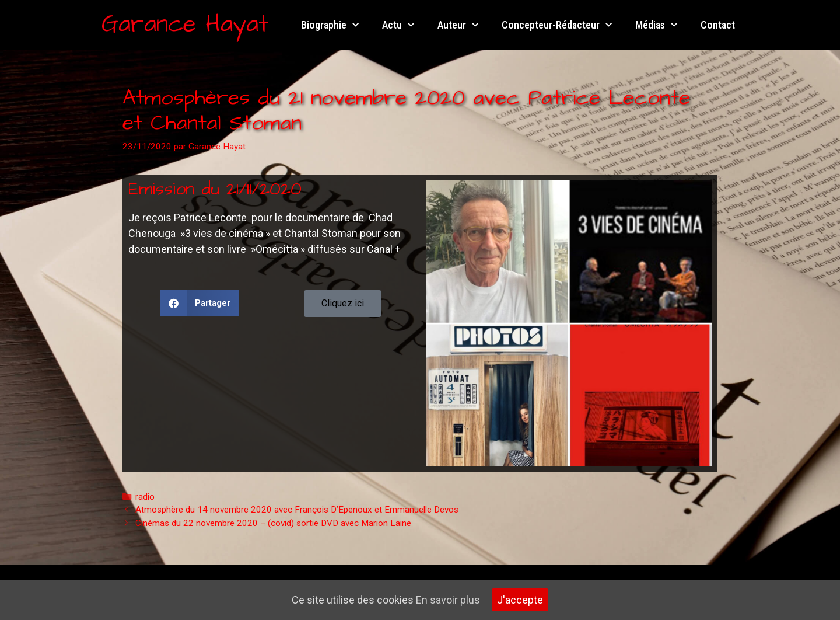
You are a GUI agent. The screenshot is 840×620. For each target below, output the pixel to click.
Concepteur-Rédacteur (557, 25)
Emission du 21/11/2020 (215, 189)
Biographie (330, 25)
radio (145, 497)
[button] (200, 303)
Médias (656, 25)
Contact (718, 25)
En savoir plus (448, 600)
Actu (398, 25)
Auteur (458, 25)
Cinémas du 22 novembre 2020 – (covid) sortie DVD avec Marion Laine (273, 523)
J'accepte (520, 600)
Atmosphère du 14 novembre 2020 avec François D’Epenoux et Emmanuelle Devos (297, 510)
